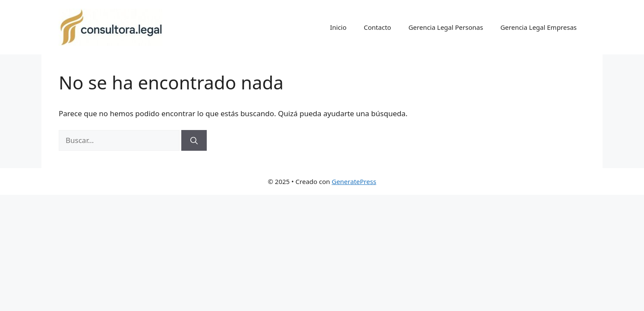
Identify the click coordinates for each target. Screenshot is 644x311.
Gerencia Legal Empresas (538, 27)
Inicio (338, 27)
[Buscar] (194, 140)
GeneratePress (354, 181)
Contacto (377, 27)
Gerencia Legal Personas (446, 27)
